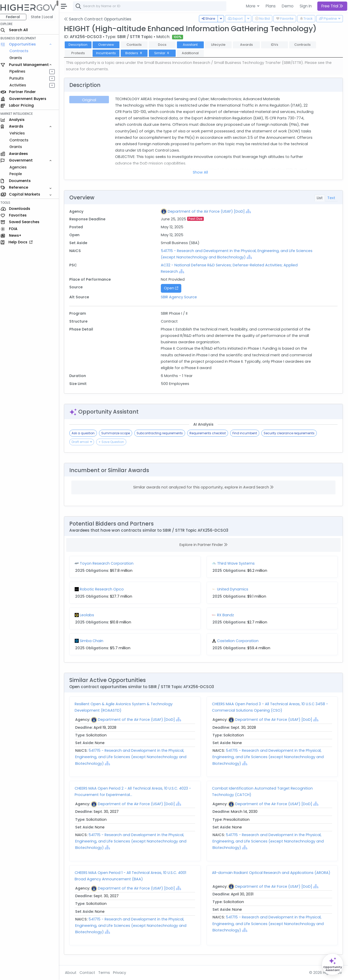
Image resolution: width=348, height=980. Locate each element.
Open (173, 288)
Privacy (122, 973)
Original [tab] (91, 100)
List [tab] (320, 198)
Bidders (137, 53)
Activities (20, 85)
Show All (202, 172)
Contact (90, 973)
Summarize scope (118, 433)
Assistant (193, 45)
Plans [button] (271, 6)
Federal (15, 17)
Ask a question (86, 433)
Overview (109, 45)
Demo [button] (288, 6)
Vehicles (19, 133)
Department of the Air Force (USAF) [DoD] (208, 211)
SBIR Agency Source (180, 297)
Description (81, 45)
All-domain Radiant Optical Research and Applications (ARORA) (272, 873)
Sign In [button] (306, 6)
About (73, 973)
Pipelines (20, 71)
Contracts (21, 51)
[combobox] (152, 6)
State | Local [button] (44, 17)
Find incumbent (247, 433)
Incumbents (109, 53)
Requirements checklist (210, 433)
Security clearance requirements (292, 433)
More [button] (251, 6)
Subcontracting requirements (162, 433)
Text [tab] (331, 198)
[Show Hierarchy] (250, 211)
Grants (18, 58)
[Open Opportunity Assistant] (333, 964)
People (18, 174)
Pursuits (19, 78)
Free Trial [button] (332, 6)
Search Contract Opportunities (100, 19)
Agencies (20, 167)
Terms (107, 973)
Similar (165, 53)
